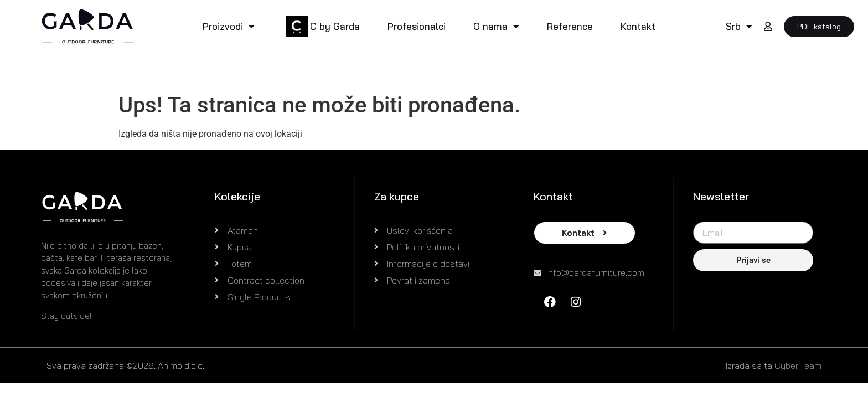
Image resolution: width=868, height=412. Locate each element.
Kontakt (638, 26)
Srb (739, 26)
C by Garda (335, 26)
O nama (496, 26)
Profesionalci (417, 26)
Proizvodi (229, 26)
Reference (570, 26)
